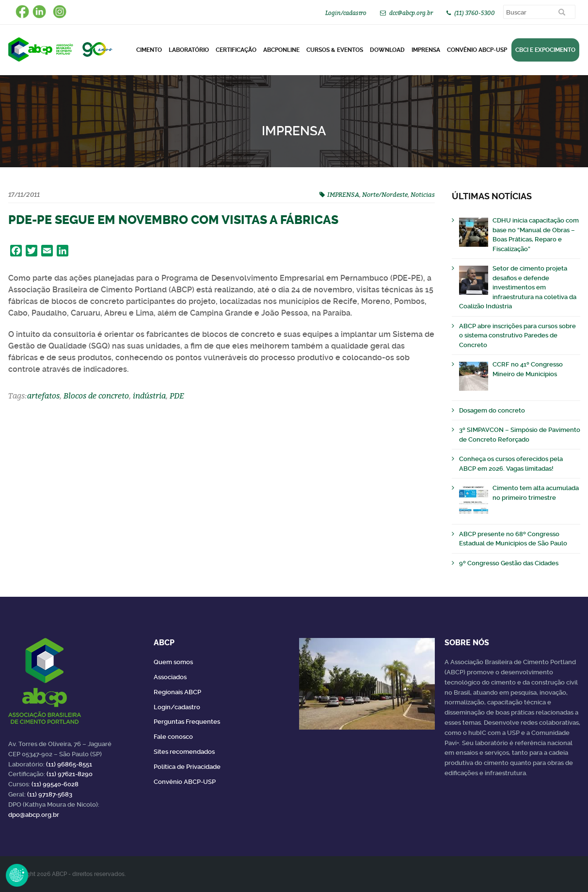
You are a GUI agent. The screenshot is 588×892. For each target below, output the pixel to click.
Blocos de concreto (96, 396)
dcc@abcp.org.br (411, 13)
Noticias (423, 194)
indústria (149, 396)
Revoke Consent (17, 875)
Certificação (236, 50)
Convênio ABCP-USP (477, 50)
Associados (170, 677)
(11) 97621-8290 (70, 774)
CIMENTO (149, 50)
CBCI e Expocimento (545, 50)
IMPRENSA (343, 194)
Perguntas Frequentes (187, 722)
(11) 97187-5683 (50, 794)
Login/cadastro (346, 13)
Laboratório (189, 50)
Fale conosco (173, 737)
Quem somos (173, 662)
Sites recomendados (184, 752)
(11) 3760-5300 (475, 13)
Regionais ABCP (177, 692)
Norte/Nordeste (385, 194)
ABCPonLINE (281, 50)
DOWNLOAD (387, 50)
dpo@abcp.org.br (34, 815)
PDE (177, 396)
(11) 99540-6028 (55, 784)
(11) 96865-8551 (69, 764)
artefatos (43, 396)
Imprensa (426, 50)
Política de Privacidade (187, 767)
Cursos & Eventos (335, 50)
